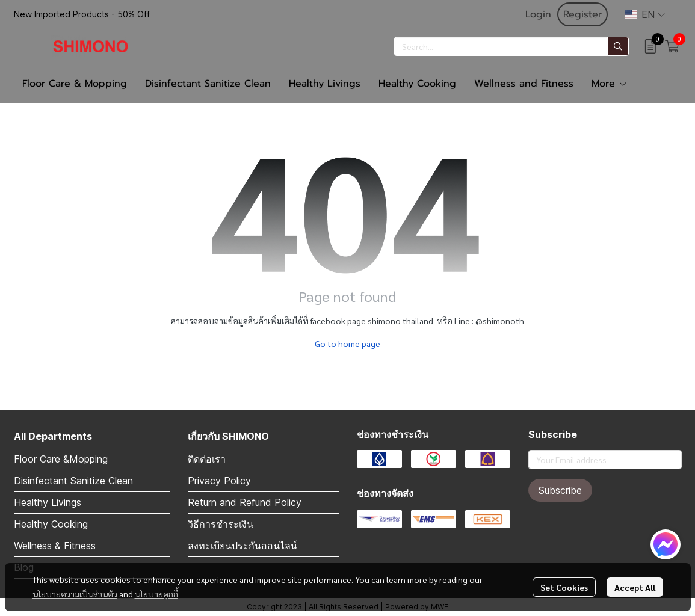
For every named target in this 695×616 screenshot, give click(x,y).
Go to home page (348, 343)
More (610, 84)
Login (538, 14)
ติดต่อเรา (207, 459)
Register (582, 14)
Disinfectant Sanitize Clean (73, 481)
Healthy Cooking (51, 524)
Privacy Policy (219, 481)
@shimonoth (500, 321)
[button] (644, 14)
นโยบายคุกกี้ (156, 594)
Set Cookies (564, 587)
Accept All (635, 587)
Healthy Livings (48, 502)
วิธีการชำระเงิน (221, 524)
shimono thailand (400, 321)
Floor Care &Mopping (61, 459)
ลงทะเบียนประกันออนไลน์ (242, 546)
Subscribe (560, 490)
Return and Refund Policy (245, 502)
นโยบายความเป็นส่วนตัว (75, 594)
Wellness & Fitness (55, 546)
